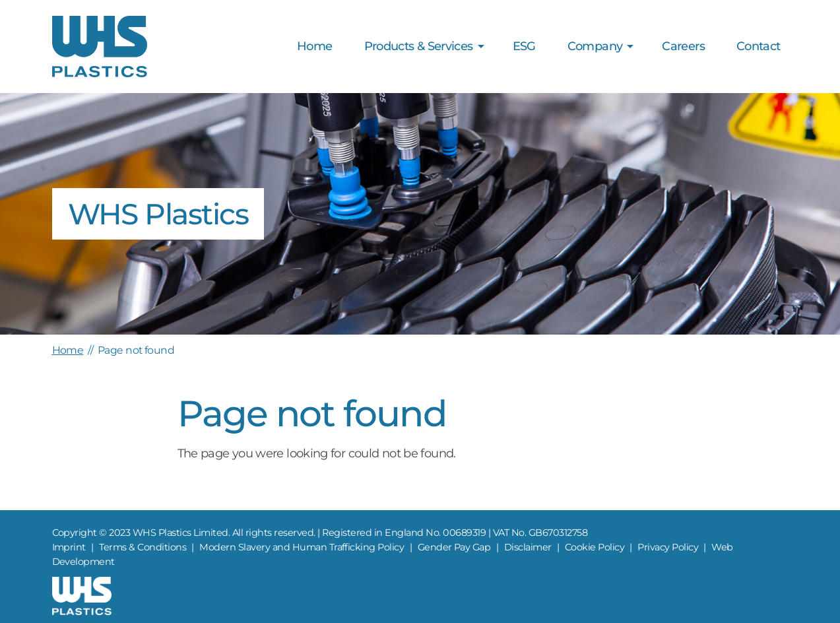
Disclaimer (528, 547)
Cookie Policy (595, 547)
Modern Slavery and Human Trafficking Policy (302, 547)
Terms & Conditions (143, 547)
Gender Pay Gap (454, 547)
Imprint (69, 547)
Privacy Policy (668, 547)
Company (595, 46)
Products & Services (419, 46)
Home (314, 46)
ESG (524, 46)
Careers (683, 46)
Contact (759, 46)
